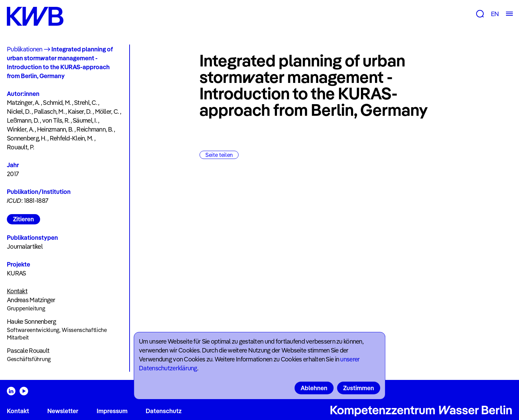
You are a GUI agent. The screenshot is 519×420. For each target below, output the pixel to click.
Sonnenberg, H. (27, 138)
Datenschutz (164, 411)
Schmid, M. (57, 103)
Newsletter (63, 411)
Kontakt (18, 411)
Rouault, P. (20, 147)
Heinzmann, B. (55, 129)
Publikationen (25, 49)
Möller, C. (107, 112)
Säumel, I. (85, 120)
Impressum (112, 411)
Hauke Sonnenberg (31, 322)
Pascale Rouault (28, 351)
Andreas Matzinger (31, 300)
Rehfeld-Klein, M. (71, 138)
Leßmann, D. (23, 120)
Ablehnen (314, 388)
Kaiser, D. (80, 112)
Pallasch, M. (49, 112)
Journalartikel (25, 246)
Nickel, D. (19, 112)
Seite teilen (219, 155)
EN (495, 14)
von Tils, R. (56, 120)
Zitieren (23, 219)
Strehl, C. (86, 103)
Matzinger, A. (23, 103)
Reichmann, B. (95, 129)
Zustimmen (359, 388)
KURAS (16, 273)
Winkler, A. (20, 129)
